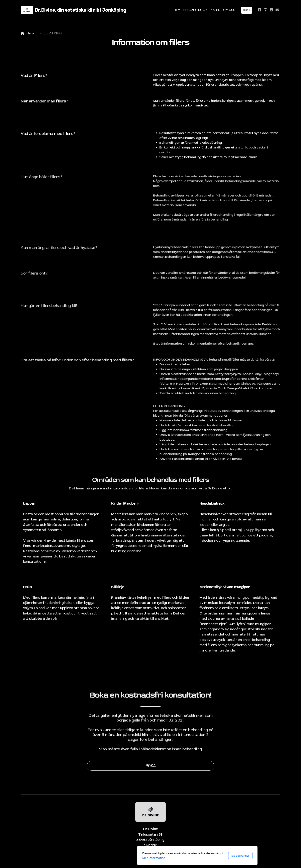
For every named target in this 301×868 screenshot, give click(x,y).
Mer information (107, 858)
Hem (30, 33)
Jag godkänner (193, 856)
